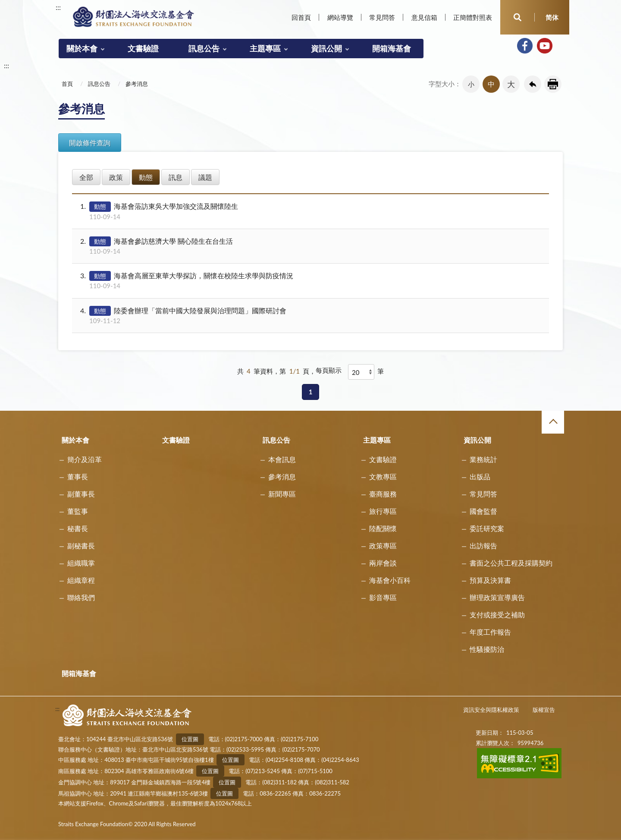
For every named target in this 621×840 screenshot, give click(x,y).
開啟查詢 (517, 17)
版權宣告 (544, 710)
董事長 (78, 477)
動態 (146, 177)
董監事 (78, 511)
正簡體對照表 (473, 17)
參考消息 (137, 84)
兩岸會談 (383, 563)
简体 (552, 17)
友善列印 (553, 84)
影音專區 (383, 597)
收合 (553, 422)
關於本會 (82, 48)
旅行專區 (383, 511)
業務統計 (483, 459)
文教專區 (383, 477)
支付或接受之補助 (497, 615)
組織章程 (81, 580)
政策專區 (383, 546)
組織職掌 (81, 563)
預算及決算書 (490, 580)
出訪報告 (483, 546)
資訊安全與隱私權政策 (491, 710)
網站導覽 (340, 17)
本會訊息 (282, 459)
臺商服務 (383, 494)
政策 (116, 177)
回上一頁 (533, 84)
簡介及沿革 (85, 459)
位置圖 (190, 739)
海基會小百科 (390, 580)
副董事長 (81, 494)
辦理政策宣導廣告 (497, 597)
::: (58, 7)
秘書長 (78, 528)
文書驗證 (143, 48)
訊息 (176, 177)
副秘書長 (81, 546)
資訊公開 (326, 48)
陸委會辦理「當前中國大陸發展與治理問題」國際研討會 (310, 316)
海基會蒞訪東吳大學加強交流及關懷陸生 (310, 211)
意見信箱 (424, 17)
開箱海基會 (392, 48)
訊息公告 (204, 48)
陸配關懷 (383, 528)
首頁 (67, 84)
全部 (86, 177)
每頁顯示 (329, 370)
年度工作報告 (490, 632)
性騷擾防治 (487, 649)
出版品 (480, 477)
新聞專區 (282, 494)
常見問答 (382, 17)
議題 (205, 177)
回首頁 (301, 17)
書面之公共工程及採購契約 (511, 563)
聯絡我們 (81, 597)
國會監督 (483, 511)
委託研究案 (487, 528)
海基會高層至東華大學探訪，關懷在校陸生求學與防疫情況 (310, 281)
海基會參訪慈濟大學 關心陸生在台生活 (310, 246)
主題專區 (265, 48)
